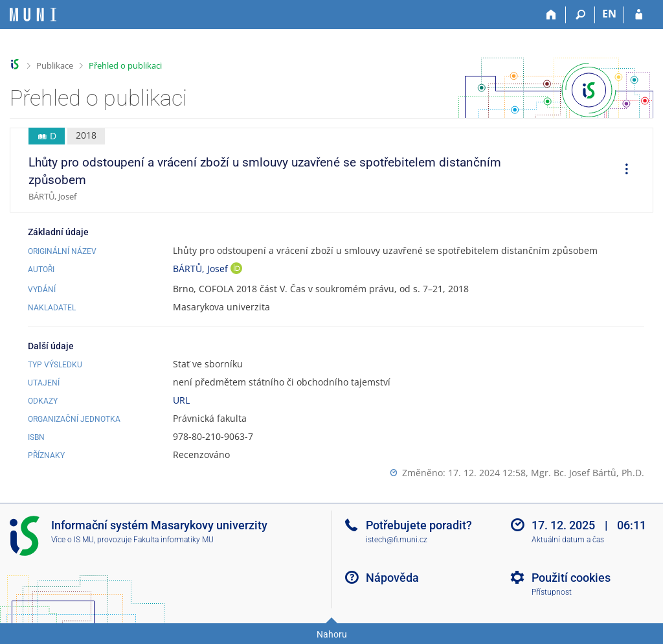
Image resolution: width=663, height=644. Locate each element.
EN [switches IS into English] (609, 14)
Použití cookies (571, 578)
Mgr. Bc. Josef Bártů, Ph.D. (588, 473)
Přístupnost (552, 592)
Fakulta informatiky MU (174, 540)
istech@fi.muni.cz (397, 540)
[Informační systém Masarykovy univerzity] (33, 15)
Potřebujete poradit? (419, 525)
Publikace (55, 65)
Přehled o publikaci (125, 65)
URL (181, 400)
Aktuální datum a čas (568, 540)
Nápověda (392, 578)
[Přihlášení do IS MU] (639, 15)
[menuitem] (622, 170)
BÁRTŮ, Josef (202, 269)
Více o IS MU (73, 540)
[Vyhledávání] (580, 15)
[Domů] (551, 15)
